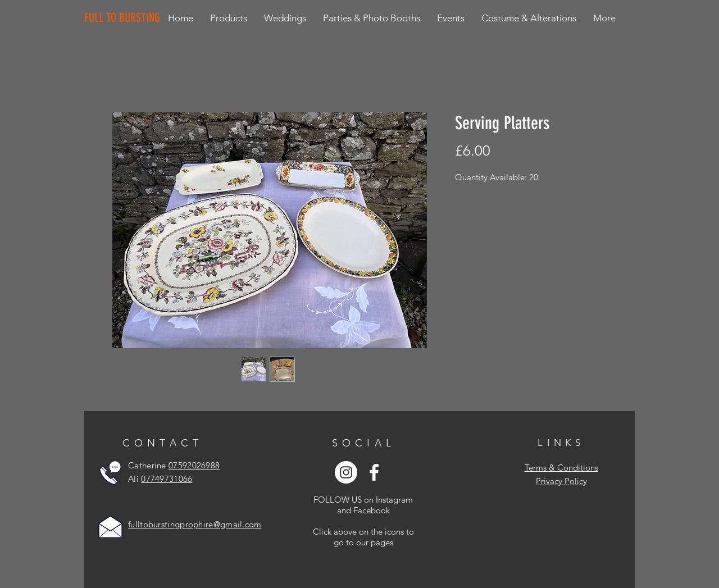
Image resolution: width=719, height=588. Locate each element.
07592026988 (194, 465)
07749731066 (167, 479)
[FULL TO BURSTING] (124, 18)
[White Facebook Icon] (374, 472)
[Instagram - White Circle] (346, 472)
